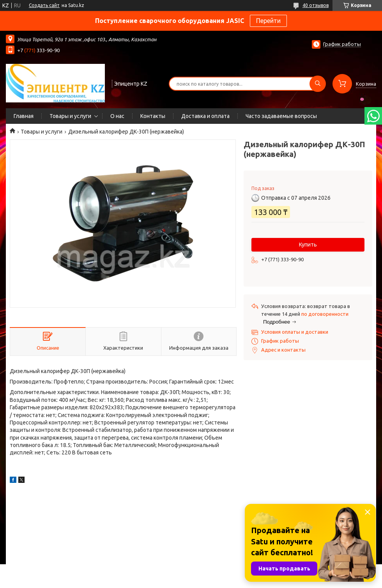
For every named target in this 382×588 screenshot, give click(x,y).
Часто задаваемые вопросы (281, 116)
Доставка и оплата (205, 116)
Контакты (153, 116)
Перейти (268, 21)
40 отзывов (316, 5)
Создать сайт (44, 5)
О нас (117, 116)
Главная (24, 116)
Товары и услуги (70, 116)
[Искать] (318, 84)
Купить (308, 245)
